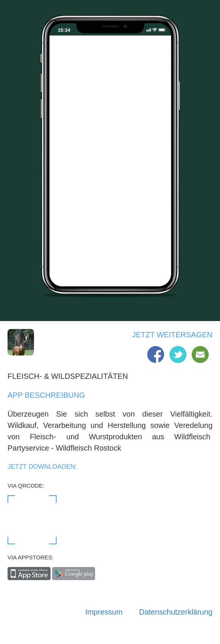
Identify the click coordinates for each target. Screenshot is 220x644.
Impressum (104, 612)
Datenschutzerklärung (176, 612)
